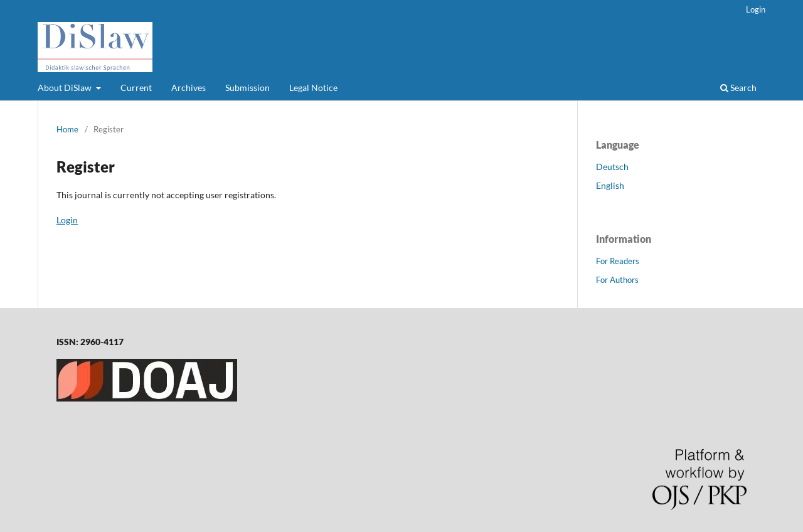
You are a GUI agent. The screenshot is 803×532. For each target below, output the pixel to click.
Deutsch (612, 167)
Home (67, 129)
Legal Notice (313, 88)
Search (738, 88)
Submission (247, 88)
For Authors (617, 280)
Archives (189, 88)
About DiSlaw (66, 88)
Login (756, 9)
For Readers (618, 261)
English (610, 185)
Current (136, 88)
